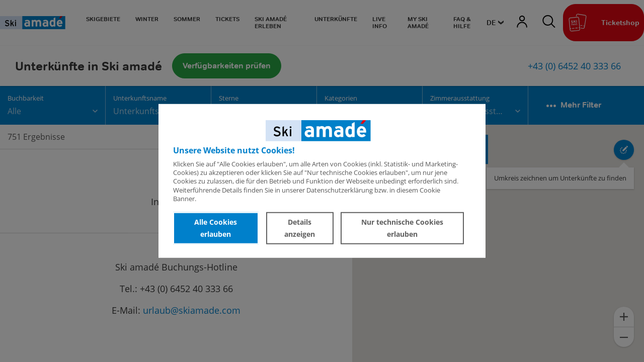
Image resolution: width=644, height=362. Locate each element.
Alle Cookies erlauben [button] (216, 228)
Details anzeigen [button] (300, 228)
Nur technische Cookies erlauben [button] (402, 228)
